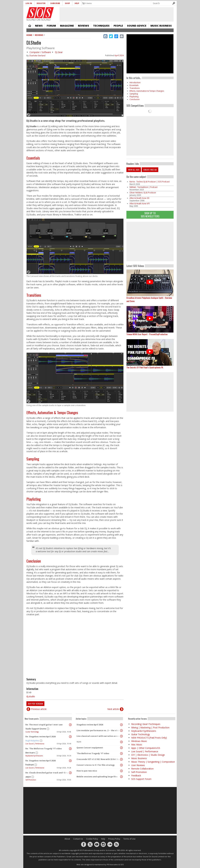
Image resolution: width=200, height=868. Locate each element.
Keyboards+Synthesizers (34, 756)
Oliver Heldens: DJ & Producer (143, 193)
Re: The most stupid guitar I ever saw (44, 725)
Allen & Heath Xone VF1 (140, 204)
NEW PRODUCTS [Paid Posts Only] (149, 738)
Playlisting (34, 499)
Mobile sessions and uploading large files (97, 777)
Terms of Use (129, 839)
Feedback (136, 775)
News (39, 26)
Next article (113, 709)
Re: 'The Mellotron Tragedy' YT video (44, 749)
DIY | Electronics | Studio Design (148, 755)
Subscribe (55, 3)
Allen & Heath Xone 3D (139, 198)
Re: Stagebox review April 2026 (41, 737)
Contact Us (78, 839)
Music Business (161, 26)
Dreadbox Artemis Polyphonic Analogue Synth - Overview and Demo (149, 299)
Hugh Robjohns (32, 741)
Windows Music (139, 741)
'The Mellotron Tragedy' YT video (93, 753)
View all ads (134, 170)
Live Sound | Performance (35, 744)
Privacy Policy (114, 839)
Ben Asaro (30, 753)
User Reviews (138, 765)
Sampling (33, 459)
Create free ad (150, 170)
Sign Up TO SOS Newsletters (150, 215)
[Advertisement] (150, 241)
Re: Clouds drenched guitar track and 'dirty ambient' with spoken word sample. (47, 773)
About (67, 839)
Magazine (67, 26)
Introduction (135, 82)
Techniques (101, 26)
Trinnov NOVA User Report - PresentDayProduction (147, 334)
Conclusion (34, 561)
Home (30, 26)
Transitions (34, 295)
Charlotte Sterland (37, 56)
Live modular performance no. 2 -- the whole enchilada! (99, 730)
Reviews (84, 26)
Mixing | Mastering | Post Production (150, 727)
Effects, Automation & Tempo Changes (52, 412)
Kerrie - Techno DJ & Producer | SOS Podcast (150, 182)
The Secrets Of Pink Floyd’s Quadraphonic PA (145, 367)
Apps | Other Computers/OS (146, 748)
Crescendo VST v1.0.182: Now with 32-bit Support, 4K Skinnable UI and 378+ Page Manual (99, 759)
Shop (67, 3)
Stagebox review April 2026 (90, 725)
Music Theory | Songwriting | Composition (153, 762)
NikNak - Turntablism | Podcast (144, 187)
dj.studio (31, 696)
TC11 (79, 742)
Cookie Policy (92, 839)
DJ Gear (59, 52)
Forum (51, 26)
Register (41, 3)
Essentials (33, 158)
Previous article (39, 709)
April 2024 (119, 55)
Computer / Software (40, 52)
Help (77, 3)
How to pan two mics (87, 771)
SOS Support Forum (141, 779)
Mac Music (137, 745)
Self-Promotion (31, 780)
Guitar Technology (32, 732)
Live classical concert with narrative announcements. (99, 736)
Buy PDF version (35, 704)
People (118, 26)
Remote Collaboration (142, 769)
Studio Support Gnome (36, 729)
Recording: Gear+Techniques (146, 724)
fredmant (30, 765)
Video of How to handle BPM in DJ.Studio (75, 646)
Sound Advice (137, 26)
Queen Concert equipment (90, 748)
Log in (29, 3)
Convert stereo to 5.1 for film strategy (96, 765)
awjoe (28, 777)
